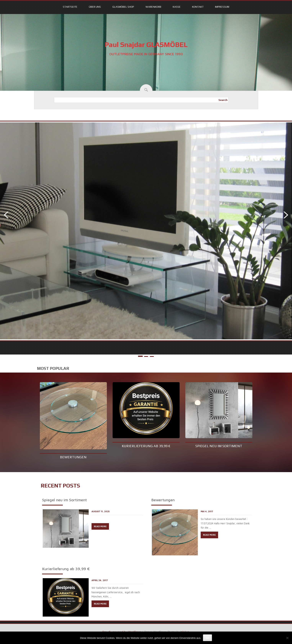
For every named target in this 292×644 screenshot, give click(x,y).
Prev (5, 215)
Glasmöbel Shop (123, 7)
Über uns (95, 7)
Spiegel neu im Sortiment (219, 446)
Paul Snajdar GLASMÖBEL (146, 45)
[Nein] (287, 638)
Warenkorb (153, 7)
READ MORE (100, 526)
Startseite (70, 7)
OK (207, 638)
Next (287, 215)
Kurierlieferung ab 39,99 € (146, 446)
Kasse (177, 7)
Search (223, 100)
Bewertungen (73, 457)
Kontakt (198, 7)
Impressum (222, 7)
